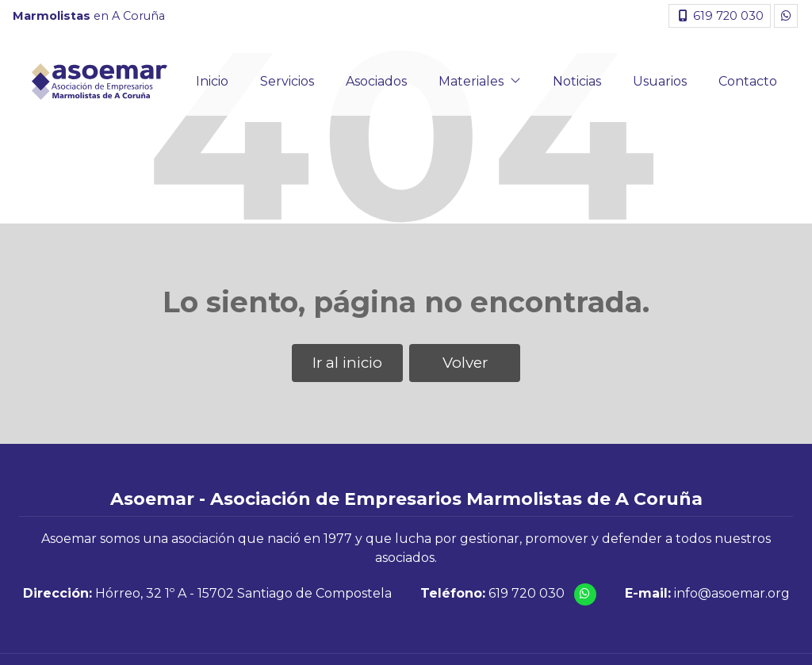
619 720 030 (527, 593)
